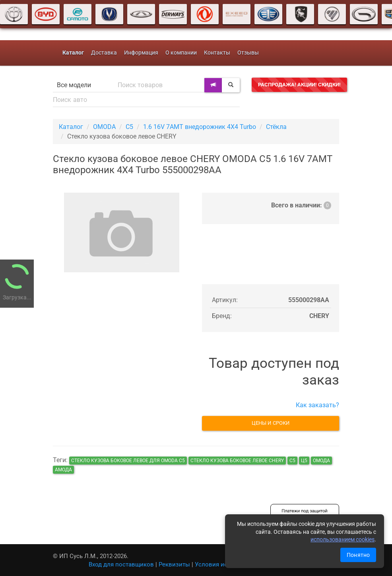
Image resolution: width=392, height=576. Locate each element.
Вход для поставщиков (121, 564)
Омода (321, 461)
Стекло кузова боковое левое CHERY (237, 461)
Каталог (71, 127)
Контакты (217, 53)
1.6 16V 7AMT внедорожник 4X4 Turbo (200, 127)
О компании (181, 53)
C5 (129, 127)
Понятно (358, 555)
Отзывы (248, 53)
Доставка (104, 53)
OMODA (104, 127)
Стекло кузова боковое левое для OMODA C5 (128, 461)
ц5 (304, 461)
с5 (292, 461)
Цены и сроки (271, 423)
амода (63, 470)
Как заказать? (317, 405)
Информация (141, 53)
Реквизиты (174, 564)
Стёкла (276, 127)
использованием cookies (343, 539)
